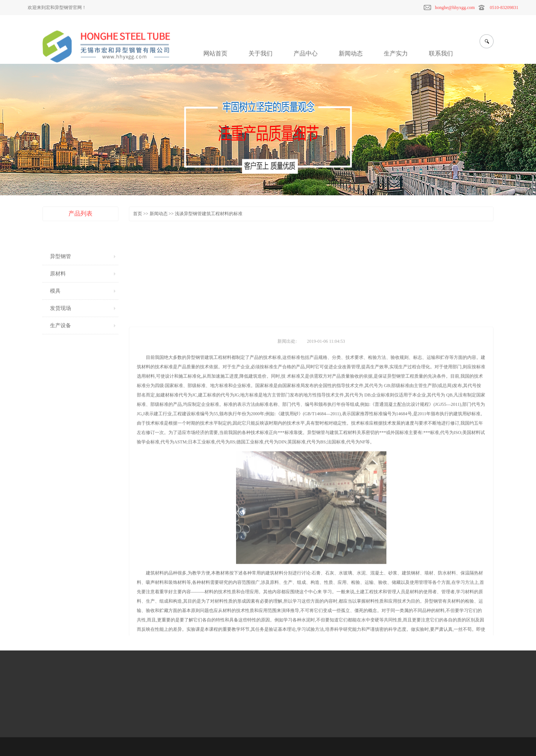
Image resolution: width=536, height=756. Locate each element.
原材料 (58, 284)
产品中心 (306, 57)
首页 (138, 215)
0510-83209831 (513, 8)
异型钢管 (61, 267)
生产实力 (396, 57)
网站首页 (215, 57)
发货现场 (61, 319)
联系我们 (441, 57)
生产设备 (61, 336)
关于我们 (260, 57)
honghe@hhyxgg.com (464, 8)
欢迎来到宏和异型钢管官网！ (52, 8)
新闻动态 (351, 57)
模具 (55, 302)
